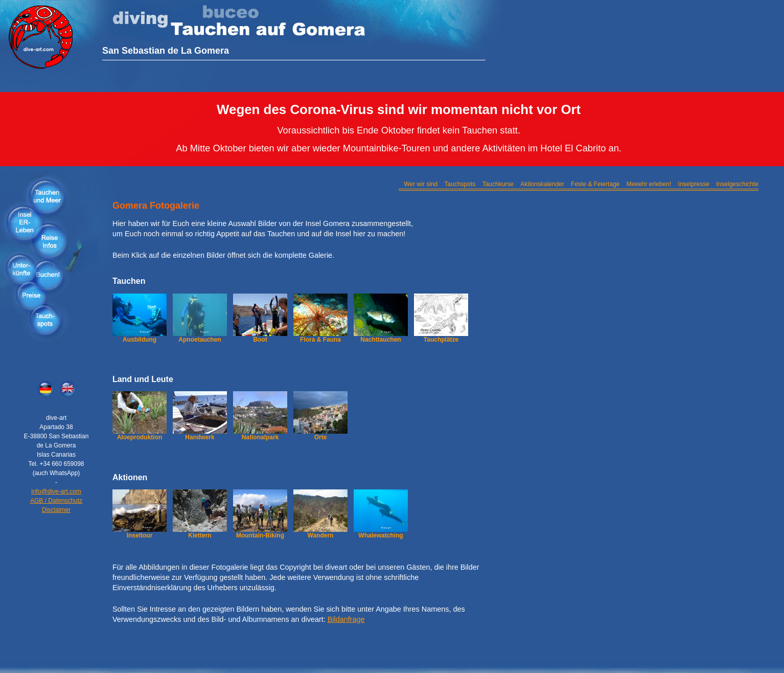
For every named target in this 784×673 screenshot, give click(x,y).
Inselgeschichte (737, 184)
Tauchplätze (441, 340)
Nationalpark (260, 437)
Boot (260, 340)
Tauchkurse (498, 184)
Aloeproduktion (140, 437)
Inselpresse (694, 184)
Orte (321, 437)
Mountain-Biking (260, 535)
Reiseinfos (51, 241)
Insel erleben (24, 222)
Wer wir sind (421, 184)
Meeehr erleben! (649, 184)
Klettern (200, 535)
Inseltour (140, 535)
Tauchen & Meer (46, 196)
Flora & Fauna (320, 340)
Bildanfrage (346, 619)
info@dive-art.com (56, 491)
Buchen (49, 274)
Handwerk (200, 437)
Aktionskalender (542, 184)
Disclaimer (56, 510)
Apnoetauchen (200, 340)
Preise (32, 297)
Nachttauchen (381, 340)
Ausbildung (140, 340)
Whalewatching (381, 535)
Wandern (321, 535)
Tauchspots (45, 320)
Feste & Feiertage (595, 184)
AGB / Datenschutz (56, 501)
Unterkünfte (22, 269)
